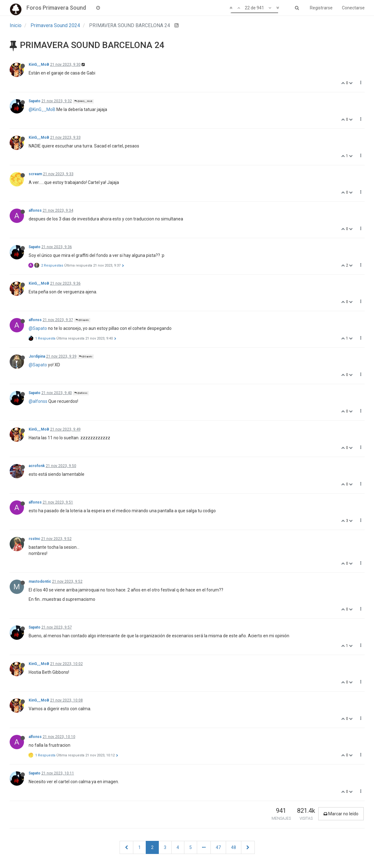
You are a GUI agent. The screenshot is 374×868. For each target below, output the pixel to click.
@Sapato (82, 320)
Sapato (35, 101)
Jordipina (37, 356)
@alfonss (81, 393)
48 (234, 847)
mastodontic (40, 581)
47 (218, 847)
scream (35, 174)
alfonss (35, 210)
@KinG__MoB (83, 101)
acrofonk (37, 466)
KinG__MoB (39, 65)
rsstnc (34, 539)
